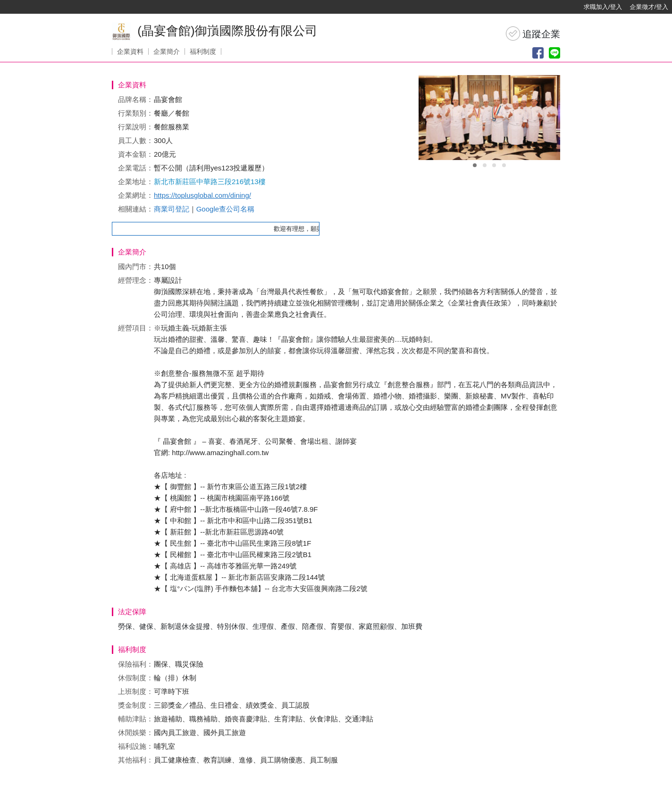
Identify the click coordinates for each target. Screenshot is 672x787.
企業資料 (130, 51)
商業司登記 (172, 209)
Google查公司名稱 (225, 209)
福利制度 (203, 51)
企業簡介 (167, 51)
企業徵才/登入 (649, 7)
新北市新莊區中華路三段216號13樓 (210, 182)
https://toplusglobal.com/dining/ (202, 195)
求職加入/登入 (603, 7)
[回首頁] (38, 7)
